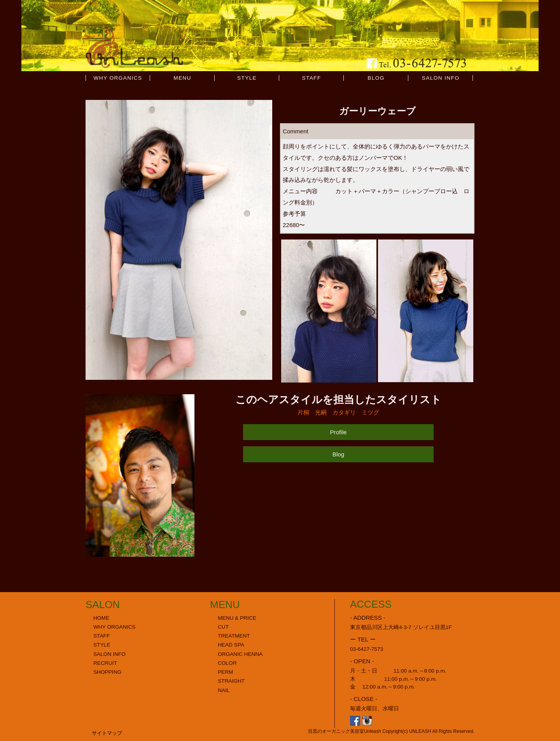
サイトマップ (107, 733)
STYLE (247, 78)
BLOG (376, 78)
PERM (226, 672)
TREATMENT (234, 636)
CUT (223, 627)
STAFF (311, 78)
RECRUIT (105, 663)
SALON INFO (441, 78)
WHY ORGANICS (118, 78)
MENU (182, 78)
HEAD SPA (231, 645)
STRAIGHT (231, 681)
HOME (101, 618)
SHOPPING (107, 672)
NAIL (224, 690)
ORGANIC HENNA (240, 654)
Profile (338, 432)
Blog (338, 454)
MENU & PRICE (237, 618)
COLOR (227, 663)
